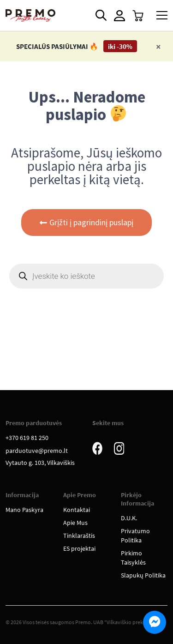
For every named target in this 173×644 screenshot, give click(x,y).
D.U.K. (129, 518)
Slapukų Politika (143, 575)
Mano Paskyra (24, 510)
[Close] (158, 46)
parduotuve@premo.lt (37, 451)
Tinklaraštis (79, 536)
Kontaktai (77, 510)
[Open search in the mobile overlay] (100, 15)
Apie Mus (75, 523)
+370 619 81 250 (27, 438)
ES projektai (79, 548)
